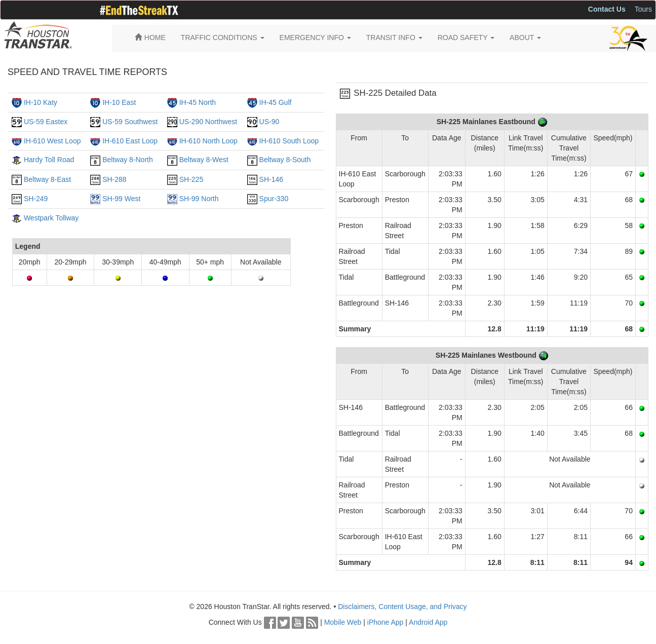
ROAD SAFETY (466, 37)
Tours (643, 9)
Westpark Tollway (51, 218)
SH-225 (191, 179)
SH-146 (271, 179)
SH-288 (114, 179)
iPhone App (385, 622)
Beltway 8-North (128, 160)
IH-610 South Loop (289, 141)
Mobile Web (343, 622)
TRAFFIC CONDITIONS (223, 37)
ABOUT (525, 37)
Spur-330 (274, 199)
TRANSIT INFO (394, 37)
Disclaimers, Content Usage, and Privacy (402, 607)
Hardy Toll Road (49, 160)
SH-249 (36, 199)
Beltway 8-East (47, 179)
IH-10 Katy (41, 102)
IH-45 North (198, 102)
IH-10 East (119, 102)
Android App (428, 622)
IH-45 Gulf (276, 102)
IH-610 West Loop (52, 141)
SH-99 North (199, 199)
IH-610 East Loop (130, 141)
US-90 (269, 122)
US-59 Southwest (130, 122)
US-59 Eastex (46, 122)
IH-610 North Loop (208, 141)
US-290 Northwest (208, 122)
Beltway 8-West (204, 160)
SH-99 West (121, 199)
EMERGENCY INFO (315, 37)
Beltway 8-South (285, 160)
